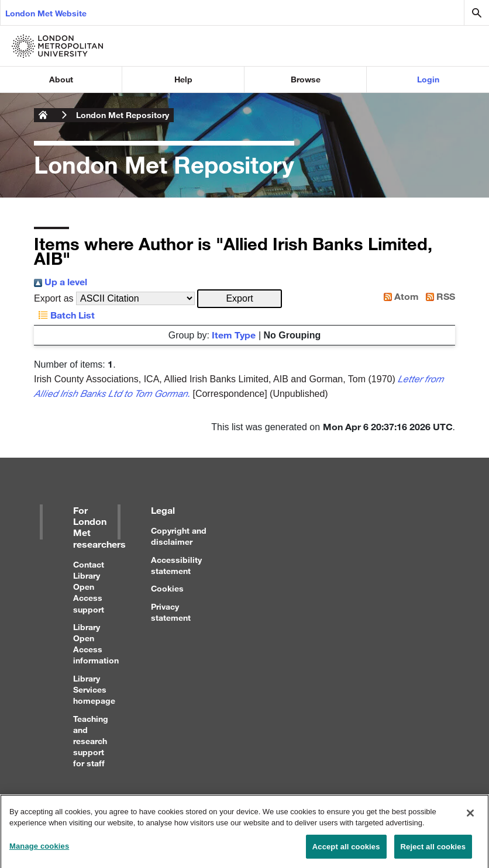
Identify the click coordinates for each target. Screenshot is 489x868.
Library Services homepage (94, 689)
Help (183, 79)
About (61, 79)
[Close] (470, 817)
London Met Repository (123, 115)
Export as (54, 298)
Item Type (234, 335)
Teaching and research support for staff (91, 741)
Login (428, 79)
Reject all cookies (433, 850)
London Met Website (46, 13)
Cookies (167, 588)
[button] (240, 299)
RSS (438, 296)
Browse (306, 79)
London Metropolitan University (43, 115)
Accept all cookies (346, 850)
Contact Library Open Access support (89, 587)
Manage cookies (39, 850)
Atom (399, 296)
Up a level (61, 281)
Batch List (64, 315)
